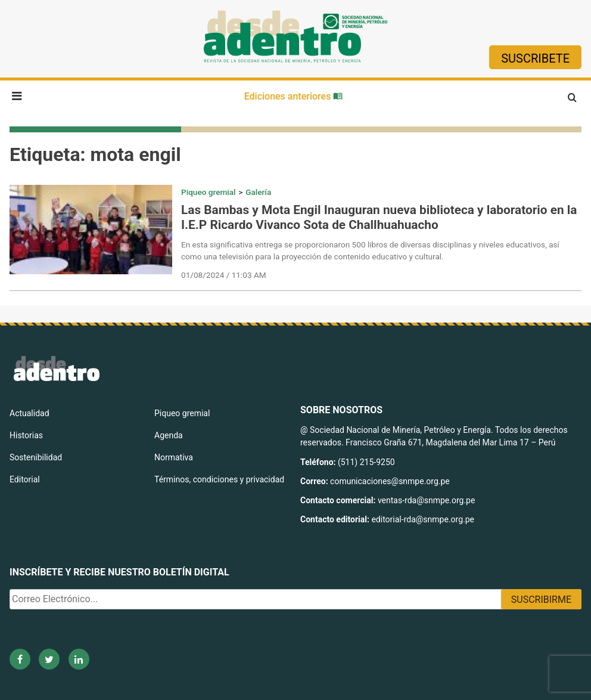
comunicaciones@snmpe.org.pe (391, 481)
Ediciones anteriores (294, 96)
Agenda (169, 435)
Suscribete (535, 58)
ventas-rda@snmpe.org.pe (426, 500)
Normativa (174, 457)
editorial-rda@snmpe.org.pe (423, 519)
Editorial (25, 479)
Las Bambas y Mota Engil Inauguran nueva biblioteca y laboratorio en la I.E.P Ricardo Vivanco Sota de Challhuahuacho (379, 217)
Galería (258, 192)
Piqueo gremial (209, 192)
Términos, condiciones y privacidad (219, 479)
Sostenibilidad (36, 457)
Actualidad (29, 413)
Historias (26, 435)
